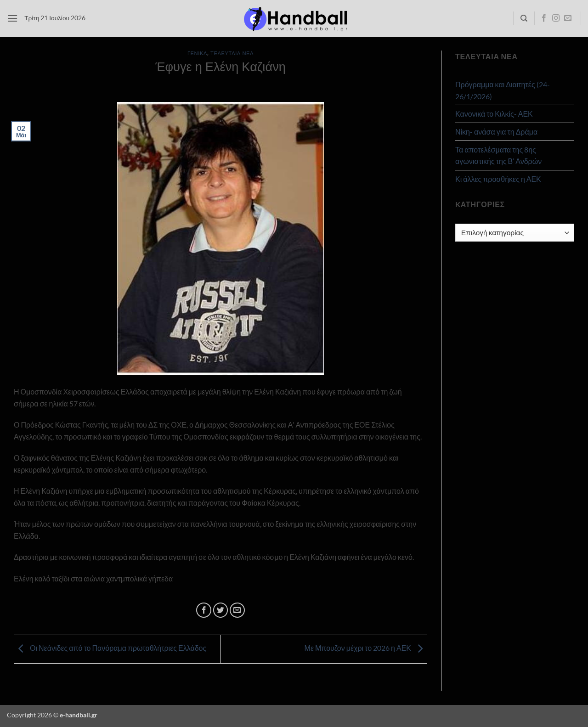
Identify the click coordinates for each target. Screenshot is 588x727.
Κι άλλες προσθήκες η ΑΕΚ (498, 179)
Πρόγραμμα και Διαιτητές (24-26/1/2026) (503, 90)
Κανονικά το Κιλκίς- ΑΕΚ (494, 114)
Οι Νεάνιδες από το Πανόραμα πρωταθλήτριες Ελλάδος (110, 648)
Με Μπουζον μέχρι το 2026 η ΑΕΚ (366, 648)
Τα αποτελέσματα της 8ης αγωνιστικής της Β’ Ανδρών (498, 155)
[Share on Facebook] (204, 610)
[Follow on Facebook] (544, 18)
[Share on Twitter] (221, 610)
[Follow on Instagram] (556, 18)
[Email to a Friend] (237, 610)
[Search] (524, 18)
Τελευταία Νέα (232, 53)
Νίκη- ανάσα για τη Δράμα (496, 132)
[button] (12, 18)
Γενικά (197, 53)
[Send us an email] (568, 18)
